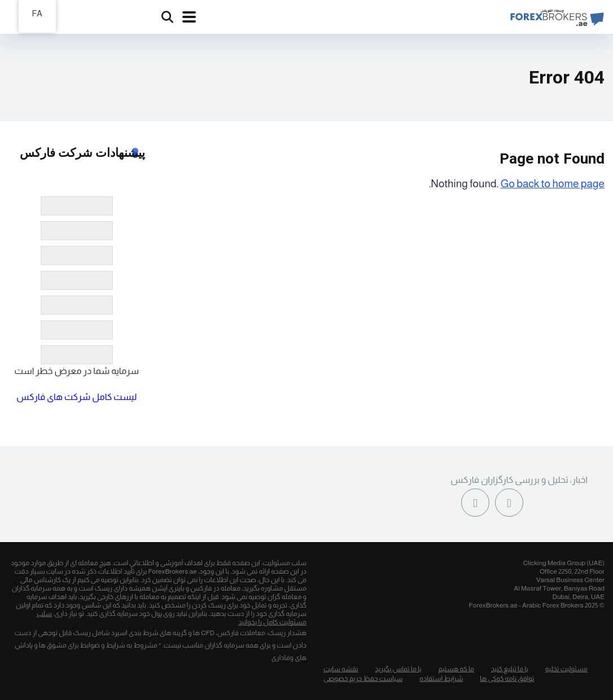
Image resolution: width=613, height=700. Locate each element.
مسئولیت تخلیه (566, 669)
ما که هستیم (457, 669)
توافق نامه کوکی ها (507, 679)
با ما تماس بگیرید (398, 669)
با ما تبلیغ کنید (510, 669)
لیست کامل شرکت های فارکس (76, 397)
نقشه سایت (341, 669)
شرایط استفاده (441, 679)
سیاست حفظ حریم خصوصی (363, 679)
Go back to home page (553, 184)
